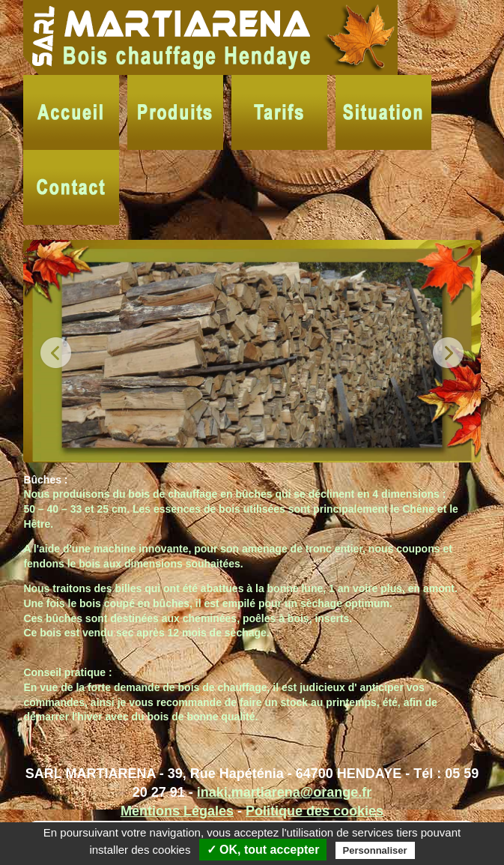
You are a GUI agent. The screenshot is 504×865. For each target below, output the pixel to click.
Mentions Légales (177, 811)
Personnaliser (375, 850)
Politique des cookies (315, 811)
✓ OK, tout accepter (263, 850)
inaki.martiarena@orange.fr (285, 792)
